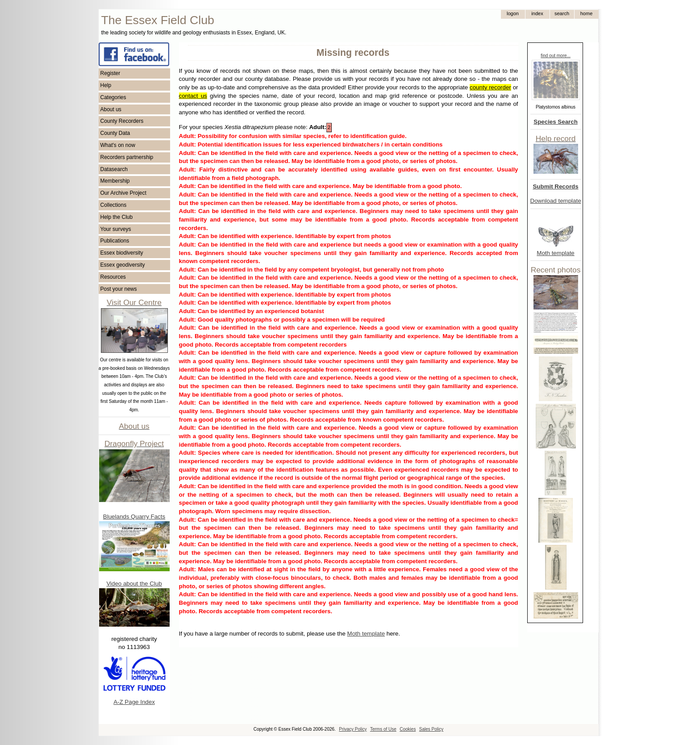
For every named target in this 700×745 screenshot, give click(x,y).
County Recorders (122, 121)
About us (111, 109)
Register (110, 73)
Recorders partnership (127, 157)
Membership (115, 181)
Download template (556, 201)
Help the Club (117, 217)
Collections (114, 205)
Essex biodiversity (122, 253)
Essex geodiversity (123, 265)
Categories (113, 97)
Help (106, 85)
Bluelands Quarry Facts (134, 517)
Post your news (119, 289)
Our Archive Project (123, 193)
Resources (113, 277)
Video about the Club (134, 584)
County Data (115, 133)
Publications (115, 241)
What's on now (118, 145)
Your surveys (116, 229)
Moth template (555, 253)
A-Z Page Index (134, 702)
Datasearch (114, 169)
